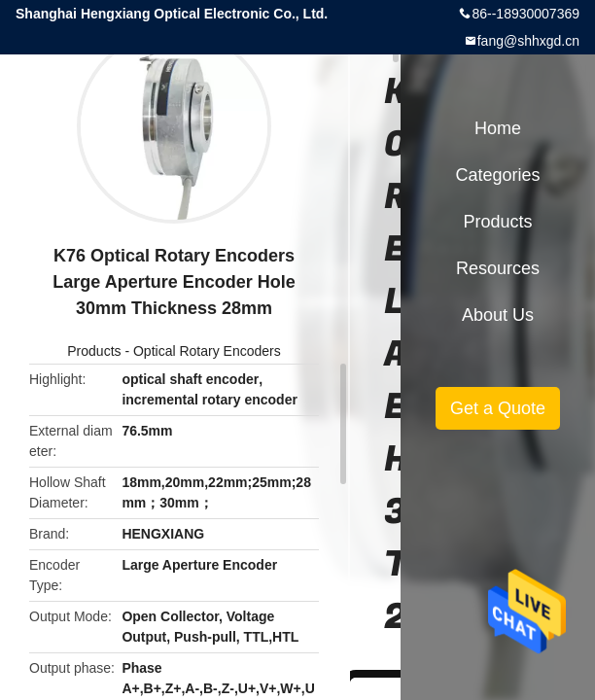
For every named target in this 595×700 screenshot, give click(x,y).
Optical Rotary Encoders (207, 351)
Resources (498, 268)
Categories (497, 175)
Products (94, 351)
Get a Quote (498, 408)
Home (498, 128)
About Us (498, 315)
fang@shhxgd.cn (528, 41)
